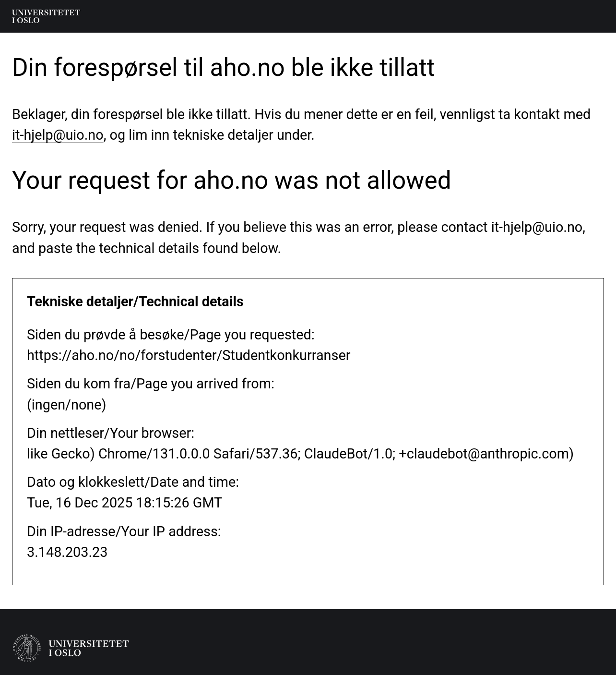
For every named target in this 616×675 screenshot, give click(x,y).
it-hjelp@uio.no (58, 135)
